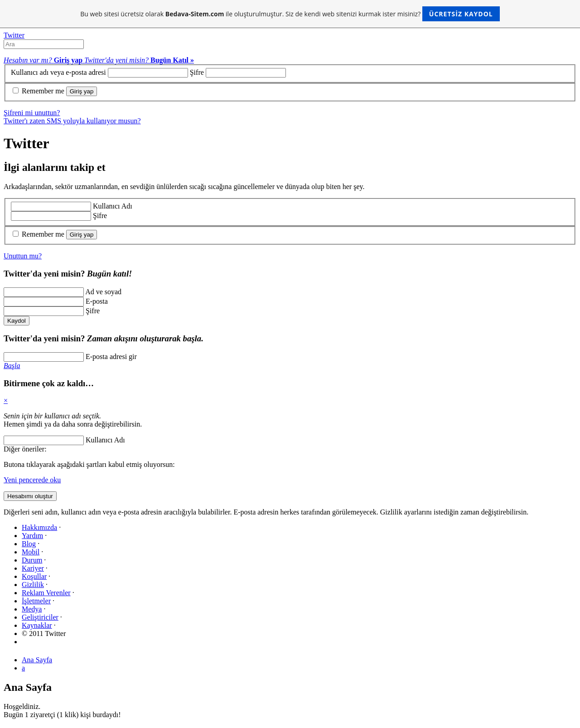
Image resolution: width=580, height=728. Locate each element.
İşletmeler (36, 601)
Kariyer (33, 568)
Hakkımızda (39, 527)
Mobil (31, 552)
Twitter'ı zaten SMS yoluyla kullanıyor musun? (72, 121)
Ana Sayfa (37, 660)
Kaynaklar (37, 625)
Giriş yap (82, 91)
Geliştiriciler (40, 617)
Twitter (14, 35)
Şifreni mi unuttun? (32, 113)
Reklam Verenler (46, 593)
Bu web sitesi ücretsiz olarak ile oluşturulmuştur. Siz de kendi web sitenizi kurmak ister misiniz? (290, 14)
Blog (29, 544)
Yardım (32, 536)
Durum (32, 560)
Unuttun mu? (23, 256)
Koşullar (34, 576)
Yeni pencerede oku (32, 480)
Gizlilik (33, 585)
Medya (32, 609)
